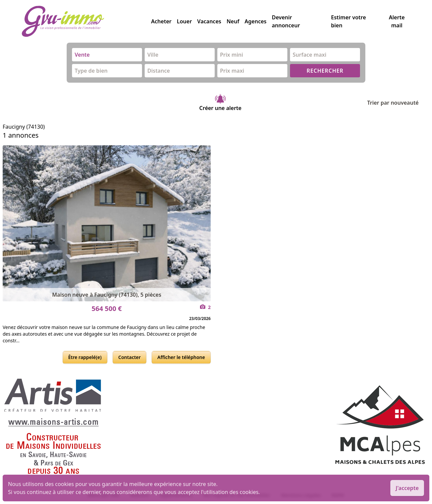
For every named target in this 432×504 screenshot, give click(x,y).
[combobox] (107, 55)
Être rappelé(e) (85, 357)
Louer (184, 21)
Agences (256, 21)
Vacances (209, 21)
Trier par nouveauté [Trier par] (398, 103)
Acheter (161, 21)
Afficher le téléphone (181, 357)
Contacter (129, 357)
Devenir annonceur (286, 21)
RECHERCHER (325, 71)
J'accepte (407, 488)
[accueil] (86, 21)
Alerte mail (397, 21)
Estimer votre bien (348, 21)
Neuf (233, 21)
